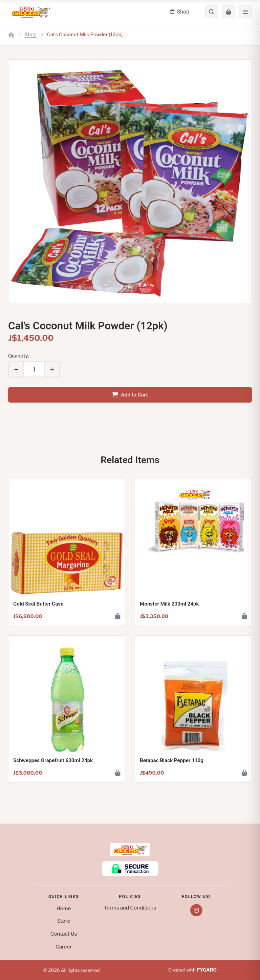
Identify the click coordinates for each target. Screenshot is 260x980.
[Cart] (229, 12)
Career (64, 947)
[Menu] (245, 12)
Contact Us (64, 934)
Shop (31, 35)
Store (64, 921)
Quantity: (19, 356)
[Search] (212, 12)
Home (64, 908)
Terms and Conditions (130, 908)
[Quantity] (34, 369)
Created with (192, 970)
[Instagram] (196, 910)
